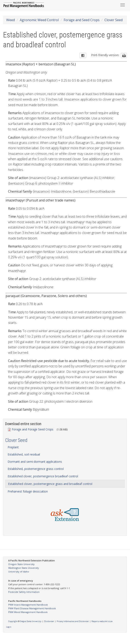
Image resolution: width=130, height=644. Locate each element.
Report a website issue (102, 621)
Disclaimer (49, 621)
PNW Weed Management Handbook (28, 612)
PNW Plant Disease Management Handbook (32, 608)
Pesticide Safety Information (24, 592)
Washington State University (24, 568)
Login (9, 627)
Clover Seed (114, 20)
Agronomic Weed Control (39, 20)
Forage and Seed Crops (82, 20)
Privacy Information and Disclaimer (73, 621)
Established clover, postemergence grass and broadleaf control (50, 484)
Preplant (13, 447)
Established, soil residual (24, 454)
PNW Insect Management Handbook (28, 605)
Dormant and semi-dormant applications (35, 462)
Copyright (13, 621)
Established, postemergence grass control (36, 469)
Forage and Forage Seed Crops (31, 429)
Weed (11, 20)
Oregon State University (21, 564)
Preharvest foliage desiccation (28, 491)
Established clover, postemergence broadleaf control (43, 476)
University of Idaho (19, 572)
